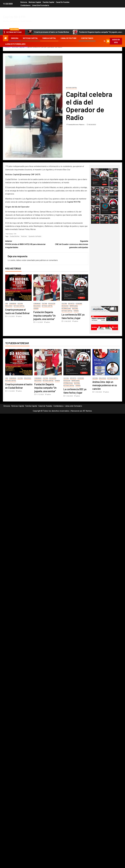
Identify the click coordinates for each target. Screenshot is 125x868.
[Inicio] (6, 38)
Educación (52, 304)
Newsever (75, 411)
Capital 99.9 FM (14, 17)
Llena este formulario (41, 5)
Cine (7, 304)
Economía (79, 304)
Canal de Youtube (63, 2)
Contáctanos (25, 5)
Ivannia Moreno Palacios (76, 125)
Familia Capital (48, 2)
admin (20, 316)
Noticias (24, 236)
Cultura (20, 304)
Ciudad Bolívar (15, 236)
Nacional (75, 308)
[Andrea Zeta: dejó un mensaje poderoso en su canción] (106, 362)
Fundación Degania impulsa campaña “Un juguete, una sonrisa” (45, 315)
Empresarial (74, 306)
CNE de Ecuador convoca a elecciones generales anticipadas (67, 244)
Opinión (36, 308)
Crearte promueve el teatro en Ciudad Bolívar (49, 32)
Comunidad (13, 304)
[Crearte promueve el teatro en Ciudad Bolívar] (18, 288)
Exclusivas (9, 306)
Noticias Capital (35, 2)
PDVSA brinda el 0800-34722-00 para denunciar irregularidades (26, 244)
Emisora (24, 2)
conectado (31, 260)
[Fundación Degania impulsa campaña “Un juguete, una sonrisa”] (47, 288)
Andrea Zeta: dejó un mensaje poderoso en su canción (105, 385)
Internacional (66, 308)
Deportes (71, 304)
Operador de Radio (35, 236)
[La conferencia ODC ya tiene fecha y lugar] (75, 288)
